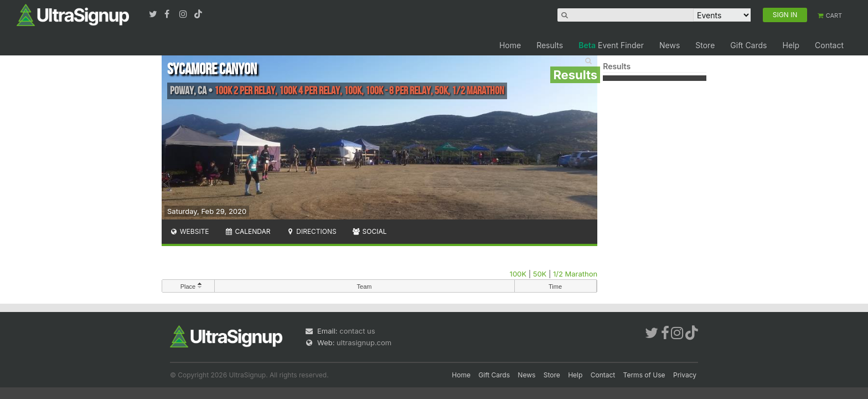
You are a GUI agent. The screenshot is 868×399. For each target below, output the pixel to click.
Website (189, 231)
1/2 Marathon (575, 274)
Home (510, 45)
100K (518, 274)
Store (705, 45)
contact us (357, 331)
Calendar (248, 231)
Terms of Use (644, 375)
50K (540, 274)
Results (550, 45)
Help (791, 45)
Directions (311, 231)
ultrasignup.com (364, 342)
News (670, 45)
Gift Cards (748, 45)
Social (370, 231)
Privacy (685, 375)
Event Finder (611, 45)
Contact (829, 45)
